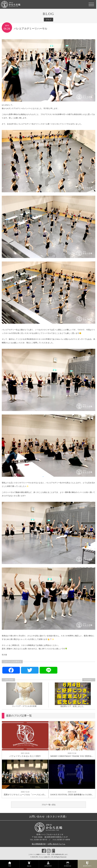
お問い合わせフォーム (56, 844)
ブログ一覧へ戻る (49, 805)
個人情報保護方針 (39, 844)
